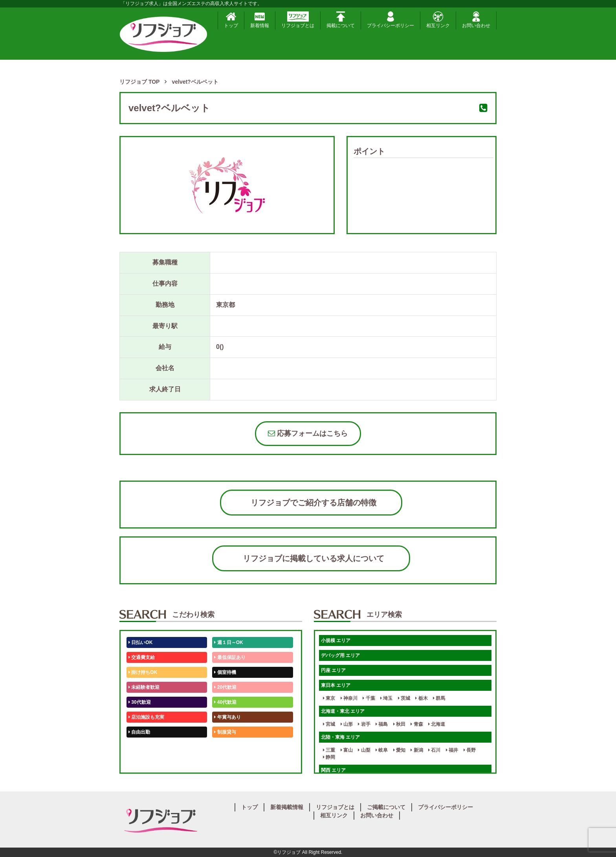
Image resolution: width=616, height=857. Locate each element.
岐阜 (382, 750)
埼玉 (386, 698)
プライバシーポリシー (390, 20)
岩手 (364, 724)
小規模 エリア (336, 640)
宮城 (329, 724)
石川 (434, 750)
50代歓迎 (140, 747)
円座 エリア (333, 670)
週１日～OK (228, 642)
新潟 (417, 750)
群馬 (439, 698)
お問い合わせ (476, 20)
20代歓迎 (225, 687)
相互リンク (438, 20)
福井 (452, 750)
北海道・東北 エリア (343, 711)
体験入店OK (143, 762)
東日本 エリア (336, 685)
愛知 (399, 750)
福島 (382, 724)
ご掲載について (386, 807)
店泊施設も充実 (146, 717)
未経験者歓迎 (144, 687)
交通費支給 (142, 657)
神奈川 (349, 698)
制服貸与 (225, 732)
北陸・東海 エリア (340, 737)
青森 (417, 724)
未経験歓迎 (227, 747)
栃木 (421, 698)
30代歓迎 (140, 702)
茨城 (404, 698)
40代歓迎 (225, 702)
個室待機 (225, 672)
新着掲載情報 (287, 807)
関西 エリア (333, 770)
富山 (347, 750)
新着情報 (260, 20)
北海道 (437, 724)
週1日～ (224, 762)
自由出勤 (139, 732)
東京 (329, 698)
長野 (470, 750)
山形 (347, 724)
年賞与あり (227, 717)
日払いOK (140, 642)
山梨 (364, 750)
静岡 (329, 757)
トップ (231, 20)
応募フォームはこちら (308, 433)
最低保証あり (230, 657)
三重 (329, 750)
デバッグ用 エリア (340, 655)
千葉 (369, 698)
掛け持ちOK (143, 672)
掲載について (341, 20)
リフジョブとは (298, 20)
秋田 (399, 724)
